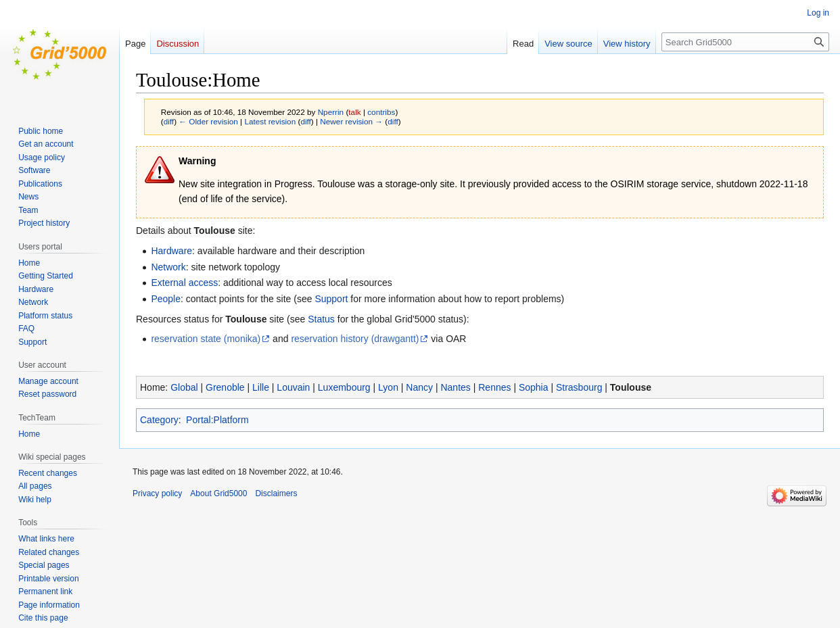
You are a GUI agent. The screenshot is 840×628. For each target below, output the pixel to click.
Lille (261, 387)
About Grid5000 (218, 493)
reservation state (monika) (206, 339)
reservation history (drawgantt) (355, 339)
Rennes (494, 387)
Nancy (419, 387)
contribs (381, 112)
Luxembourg (344, 387)
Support (331, 299)
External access (184, 283)
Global (184, 387)
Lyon (388, 387)
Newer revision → (351, 121)
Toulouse (631, 387)
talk (354, 112)
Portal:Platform (217, 420)
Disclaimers (276, 493)
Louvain (293, 387)
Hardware (171, 251)
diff (169, 121)
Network (168, 267)
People (166, 299)
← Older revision (208, 121)
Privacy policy (157, 493)
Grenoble (225, 387)
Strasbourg (579, 387)
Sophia (534, 387)
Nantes (455, 387)
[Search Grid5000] (745, 42)
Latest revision (270, 121)
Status (321, 319)
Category (159, 420)
